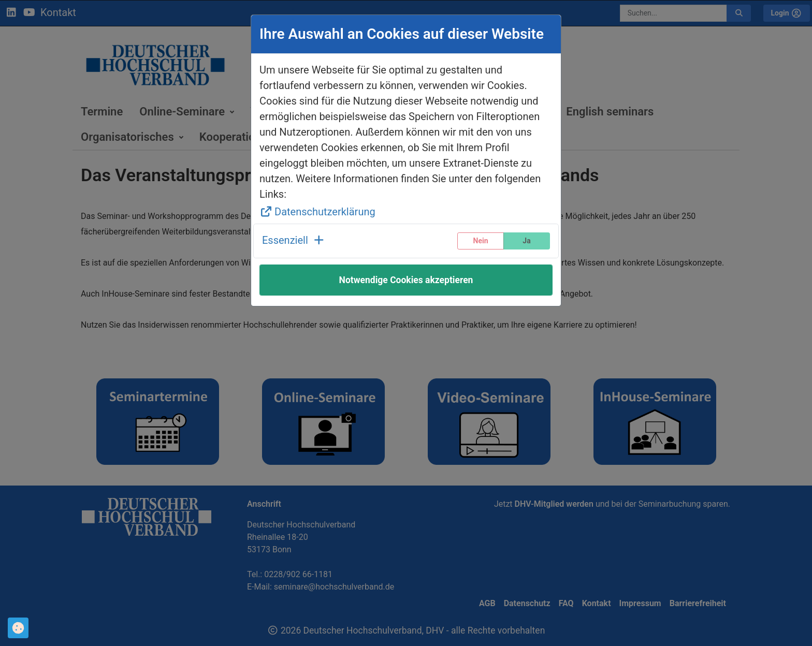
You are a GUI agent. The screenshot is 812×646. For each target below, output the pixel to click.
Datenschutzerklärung (317, 212)
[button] (294, 241)
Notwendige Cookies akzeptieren (406, 280)
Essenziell (294, 240)
